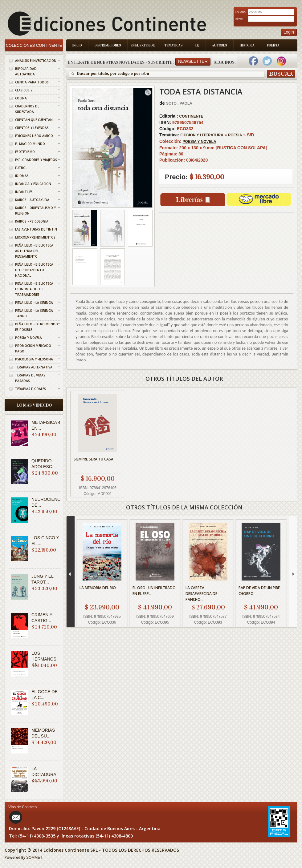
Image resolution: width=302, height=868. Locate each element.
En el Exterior (143, 45)
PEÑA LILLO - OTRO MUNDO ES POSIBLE (37, 327)
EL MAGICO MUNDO (30, 144)
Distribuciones (108, 45)
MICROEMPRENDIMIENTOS (35, 237)
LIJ (197, 45)
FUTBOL (21, 168)
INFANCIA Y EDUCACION (33, 184)
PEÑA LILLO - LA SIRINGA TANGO (34, 313)
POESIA (235, 135)
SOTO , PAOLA (179, 103)
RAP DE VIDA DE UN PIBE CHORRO (259, 591)
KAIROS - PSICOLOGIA (32, 221)
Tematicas (174, 45)
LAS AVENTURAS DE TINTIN (36, 229)
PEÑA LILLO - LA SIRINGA (34, 303)
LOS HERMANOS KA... (44, 659)
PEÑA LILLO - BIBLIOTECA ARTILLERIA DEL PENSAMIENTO (34, 251)
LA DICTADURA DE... (44, 774)
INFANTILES (24, 192)
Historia (247, 45)
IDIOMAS (22, 176)
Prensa (273, 45)
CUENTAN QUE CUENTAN (34, 120)
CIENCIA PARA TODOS (32, 82)
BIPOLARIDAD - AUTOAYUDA (27, 71)
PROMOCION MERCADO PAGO (33, 348)
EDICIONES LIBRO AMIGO (34, 136)
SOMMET (34, 858)
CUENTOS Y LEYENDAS (32, 128)
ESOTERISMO (25, 152)
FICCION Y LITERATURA (202, 135)
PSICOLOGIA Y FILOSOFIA (34, 359)
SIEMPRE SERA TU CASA (94, 459)
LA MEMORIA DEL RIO (98, 588)
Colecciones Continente (34, 45)
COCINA (21, 98)
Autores (220, 45)
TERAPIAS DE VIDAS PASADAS (30, 378)
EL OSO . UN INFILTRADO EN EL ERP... (154, 591)
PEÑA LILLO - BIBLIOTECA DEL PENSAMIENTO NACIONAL (34, 270)
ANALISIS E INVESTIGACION (36, 61)
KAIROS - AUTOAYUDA (32, 200)
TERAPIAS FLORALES (31, 389)
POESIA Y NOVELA (29, 338)
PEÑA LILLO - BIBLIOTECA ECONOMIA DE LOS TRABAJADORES (34, 289)
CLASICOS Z (24, 90)
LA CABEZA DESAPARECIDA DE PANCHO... (201, 594)
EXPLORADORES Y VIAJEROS (36, 160)
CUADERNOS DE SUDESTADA (27, 109)
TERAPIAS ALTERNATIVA (34, 367)
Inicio (77, 45)
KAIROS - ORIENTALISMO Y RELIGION (35, 211)
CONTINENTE (191, 116)
